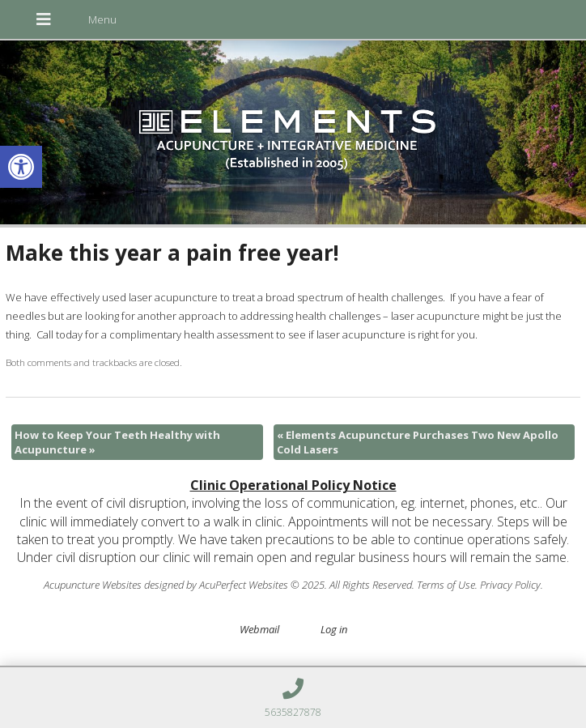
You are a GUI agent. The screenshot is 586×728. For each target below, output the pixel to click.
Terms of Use (446, 585)
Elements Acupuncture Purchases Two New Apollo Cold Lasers (418, 442)
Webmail (259, 629)
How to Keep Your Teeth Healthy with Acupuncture (117, 442)
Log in (334, 629)
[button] (21, 167)
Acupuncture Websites (93, 585)
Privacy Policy (510, 585)
